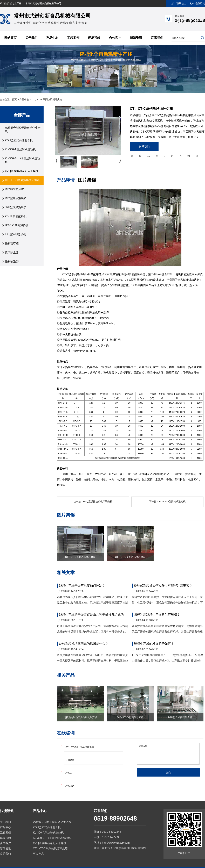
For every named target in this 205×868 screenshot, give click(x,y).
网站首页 (10, 38)
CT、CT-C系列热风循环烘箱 (22, 180)
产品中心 (52, 38)
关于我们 (31, 38)
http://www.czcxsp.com (116, 843)
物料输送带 (12, 261)
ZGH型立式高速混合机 (19, 140)
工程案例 (73, 38)
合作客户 (115, 38)
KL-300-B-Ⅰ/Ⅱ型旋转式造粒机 (22, 160)
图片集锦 (87, 180)
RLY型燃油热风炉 (16, 198)
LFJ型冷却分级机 (15, 234)
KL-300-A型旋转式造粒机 (20, 149)
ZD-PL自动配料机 (16, 216)
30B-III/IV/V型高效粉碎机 (130, 717)
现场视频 (94, 38)
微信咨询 (200, 3)
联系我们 (157, 38)
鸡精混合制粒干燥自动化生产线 (23, 130)
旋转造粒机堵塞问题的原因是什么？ (84, 644)
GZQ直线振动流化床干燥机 (22, 171)
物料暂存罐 (12, 243)
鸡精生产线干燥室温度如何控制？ (82, 586)
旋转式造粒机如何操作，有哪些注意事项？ (163, 586)
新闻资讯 (136, 38)
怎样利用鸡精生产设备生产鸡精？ (157, 615)
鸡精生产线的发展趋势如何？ (154, 644)
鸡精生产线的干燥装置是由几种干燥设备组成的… (93, 615)
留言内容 (168, 754)
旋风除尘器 (12, 252)
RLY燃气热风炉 (14, 189)
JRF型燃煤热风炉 (16, 207)
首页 (14, 99)
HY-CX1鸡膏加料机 (17, 225)
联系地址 (181, 3)
